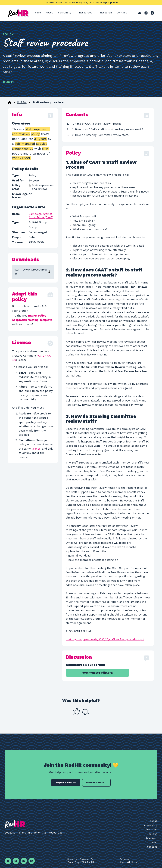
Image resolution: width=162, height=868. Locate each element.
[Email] (140, 13)
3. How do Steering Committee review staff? (101, 135)
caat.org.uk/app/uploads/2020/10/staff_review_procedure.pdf (105, 639)
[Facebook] (146, 13)
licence (36, 449)
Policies (22, 102)
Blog (154, 843)
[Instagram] (152, 13)
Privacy (124, 859)
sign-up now (110, 3)
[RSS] (32, 861)
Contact (122, 13)
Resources (88, 13)
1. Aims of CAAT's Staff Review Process (97, 124)
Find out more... (96, 783)
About (50, 13)
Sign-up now (66, 783)
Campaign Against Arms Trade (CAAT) (41, 216)
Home (38, 13)
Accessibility (128, 862)
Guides (153, 834)
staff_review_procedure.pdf (31, 272)
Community (67, 13)
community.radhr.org (97, 673)
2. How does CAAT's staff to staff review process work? (108, 129)
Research (106, 13)
